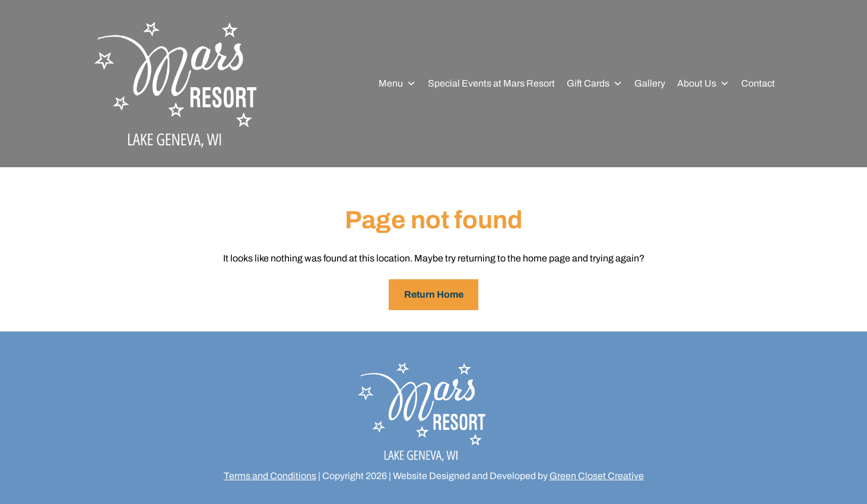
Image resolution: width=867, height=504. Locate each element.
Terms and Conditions (270, 476)
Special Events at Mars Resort (491, 83)
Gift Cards (595, 84)
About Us (703, 84)
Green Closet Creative (597, 476)
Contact (758, 83)
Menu (397, 84)
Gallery (650, 83)
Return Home (434, 294)
